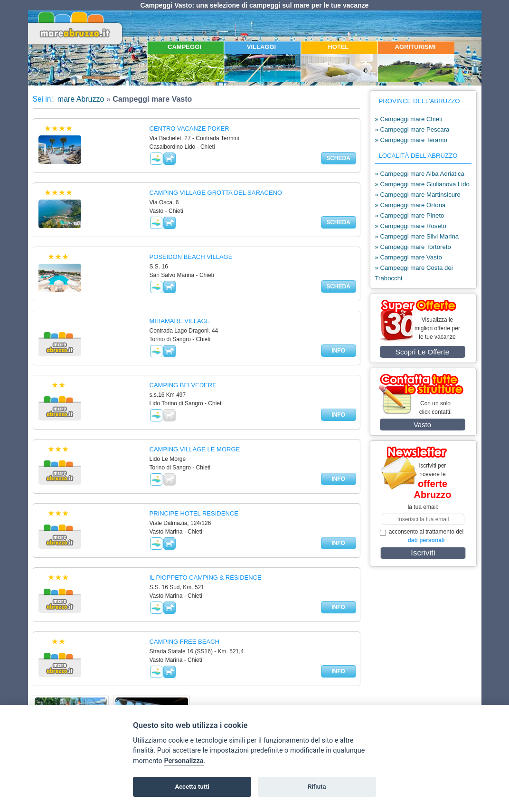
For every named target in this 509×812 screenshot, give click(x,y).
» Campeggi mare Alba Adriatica (420, 174)
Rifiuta (317, 787)
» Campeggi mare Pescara (412, 129)
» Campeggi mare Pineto (410, 215)
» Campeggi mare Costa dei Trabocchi (414, 273)
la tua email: (423, 507)
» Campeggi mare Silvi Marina (417, 236)
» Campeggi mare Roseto (411, 226)
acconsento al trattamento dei (422, 536)
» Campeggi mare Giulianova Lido (422, 184)
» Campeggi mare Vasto (409, 257)
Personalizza (184, 761)
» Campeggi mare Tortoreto (413, 247)
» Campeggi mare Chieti (409, 119)
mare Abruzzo (80, 99)
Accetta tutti (192, 787)
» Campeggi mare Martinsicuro (418, 195)
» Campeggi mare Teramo (411, 140)
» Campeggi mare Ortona (410, 205)
